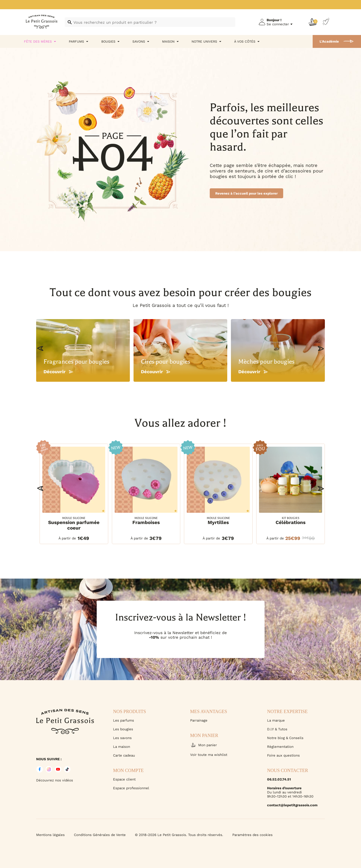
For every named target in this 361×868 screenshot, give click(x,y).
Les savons (122, 738)
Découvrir (58, 372)
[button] (40, 348)
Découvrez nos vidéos (55, 780)
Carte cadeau (124, 755)
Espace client (124, 779)
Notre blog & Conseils (285, 738)
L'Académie (329, 41)
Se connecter (278, 24)
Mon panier (204, 745)
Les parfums (124, 720)
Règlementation (280, 747)
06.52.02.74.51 (279, 779)
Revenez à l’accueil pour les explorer (246, 193)
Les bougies (123, 729)
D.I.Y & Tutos (277, 729)
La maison (122, 747)
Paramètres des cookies (252, 835)
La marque (276, 720)
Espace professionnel (131, 788)
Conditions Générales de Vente (100, 835)
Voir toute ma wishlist (209, 755)
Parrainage (199, 720)
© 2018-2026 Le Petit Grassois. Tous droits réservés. (179, 835)
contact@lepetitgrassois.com (292, 805)
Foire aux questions (283, 755)
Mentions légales (50, 835)
